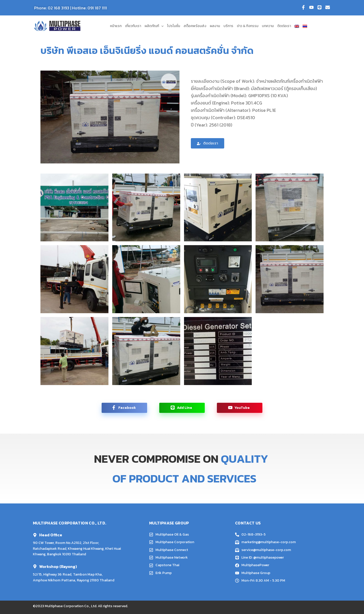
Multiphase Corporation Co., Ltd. (71, 606)
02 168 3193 (59, 8)
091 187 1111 (97, 8)
